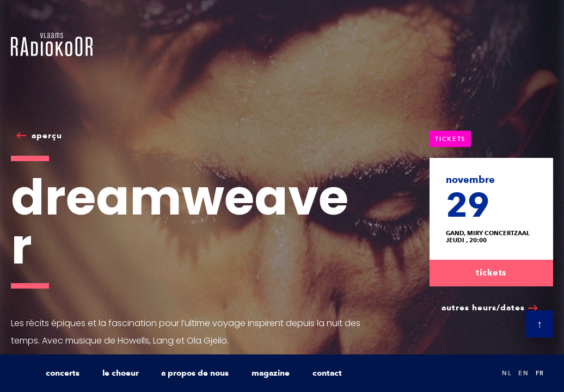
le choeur (121, 373)
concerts (63, 373)
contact (327, 373)
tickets (491, 272)
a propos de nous (195, 373)
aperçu (47, 136)
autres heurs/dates (483, 308)
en (523, 373)
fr (540, 373)
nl (507, 373)
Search (482, 373)
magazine (271, 373)
